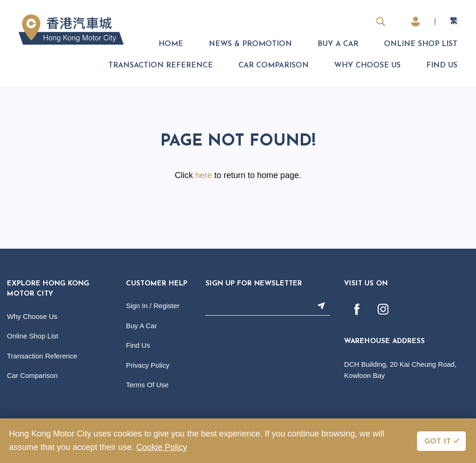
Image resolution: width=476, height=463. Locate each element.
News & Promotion (250, 44)
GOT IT (438, 442)
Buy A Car (338, 44)
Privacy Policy (148, 365)
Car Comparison (274, 66)
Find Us (442, 66)
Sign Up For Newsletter (254, 284)
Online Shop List (421, 44)
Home (171, 44)
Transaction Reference (161, 66)
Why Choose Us (367, 66)
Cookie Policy (162, 447)
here (204, 175)
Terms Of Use (147, 385)
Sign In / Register (153, 306)
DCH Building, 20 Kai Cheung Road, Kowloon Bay (400, 370)
